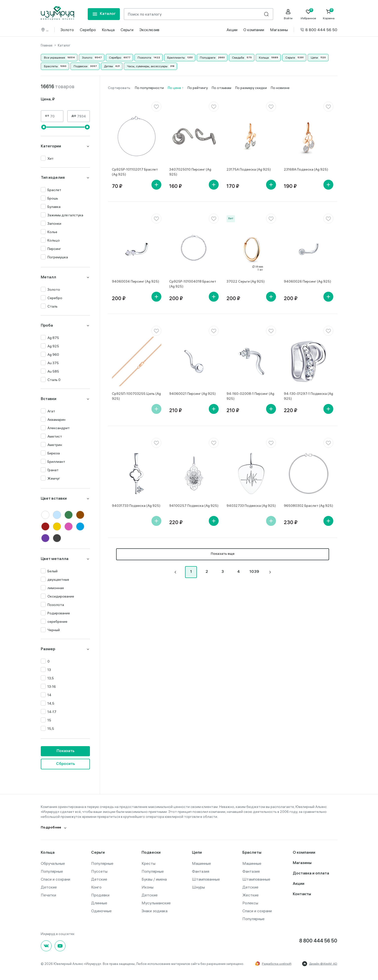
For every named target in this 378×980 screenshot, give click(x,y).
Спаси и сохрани (55, 879)
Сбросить (65, 764)
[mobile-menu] (104, 14)
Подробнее (51, 828)
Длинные (99, 903)
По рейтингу (198, 88)
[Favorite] (308, 14)
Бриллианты (176, 57)
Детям (108, 66)
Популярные (52, 871)
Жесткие (251, 895)
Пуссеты (99, 871)
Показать (65, 751)
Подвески (81, 66)
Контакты (302, 894)
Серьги (127, 30)
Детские (49, 887)
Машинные (201, 863)
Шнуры (198, 887)
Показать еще (223, 554)
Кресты (148, 863)
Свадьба (238, 57)
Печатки (48, 895)
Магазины (279, 30)
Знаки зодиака (155, 911)
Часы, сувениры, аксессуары (147, 66)
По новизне (280, 88)
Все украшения (54, 57)
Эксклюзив (149, 30)
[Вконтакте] (46, 946)
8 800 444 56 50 (319, 30)
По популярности (149, 88)
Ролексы (250, 903)
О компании (254, 30)
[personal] (288, 14)
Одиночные (101, 911)
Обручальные (53, 863)
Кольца (108, 30)
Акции (232, 30)
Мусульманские (156, 903)
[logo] (57, 13)
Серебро (88, 30)
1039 (254, 572)
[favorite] (156, 107)
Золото (67, 30)
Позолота (144, 57)
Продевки (100, 895)
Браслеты (51, 66)
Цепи (314, 57)
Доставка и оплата (311, 874)
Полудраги (208, 57)
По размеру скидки (251, 88)
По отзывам (221, 88)
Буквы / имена (154, 879)
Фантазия (201, 871)
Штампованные (206, 879)
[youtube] (60, 946)
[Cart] (329, 14)
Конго (96, 887)
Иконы (147, 887)
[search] (266, 14)
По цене (175, 88)
